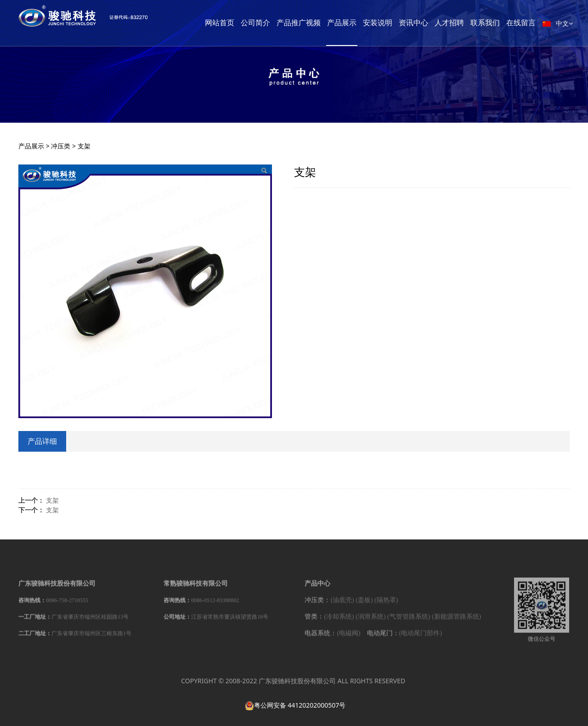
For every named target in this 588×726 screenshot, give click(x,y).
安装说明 (391, 23)
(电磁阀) (348, 638)
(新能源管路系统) (456, 621)
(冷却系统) (339, 621)
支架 (52, 500)
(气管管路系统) (409, 621)
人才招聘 (463, 23)
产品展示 (355, 23)
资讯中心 (427, 23)
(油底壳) (342, 605)
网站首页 (233, 23)
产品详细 (42, 441)
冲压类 (61, 146)
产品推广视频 (312, 23)
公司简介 (269, 23)
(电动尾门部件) (421, 638)
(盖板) (364, 605)
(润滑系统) (370, 621)
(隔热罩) (386, 605)
